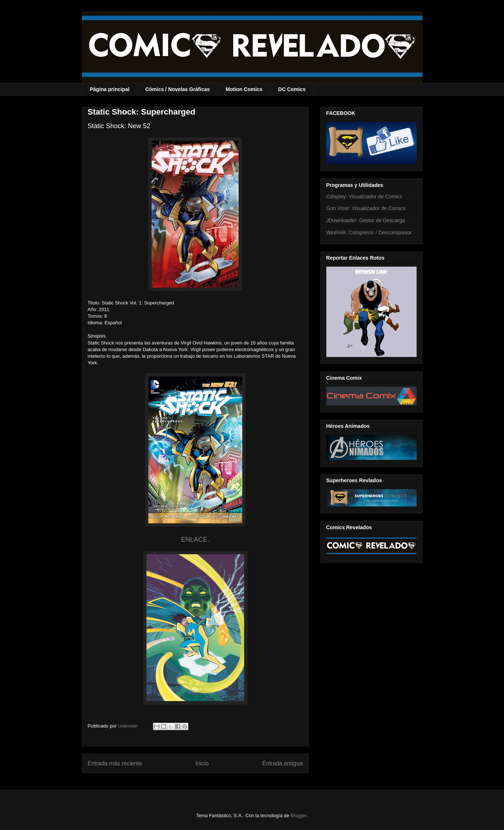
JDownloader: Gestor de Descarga (366, 220)
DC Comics (292, 89)
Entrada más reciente (115, 763)
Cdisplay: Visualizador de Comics (365, 196)
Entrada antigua (282, 763)
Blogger (298, 815)
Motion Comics (244, 89)
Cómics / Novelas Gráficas (178, 89)
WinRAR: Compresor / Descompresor (369, 232)
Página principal (110, 89)
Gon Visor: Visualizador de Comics (366, 208)
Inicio (202, 763)
